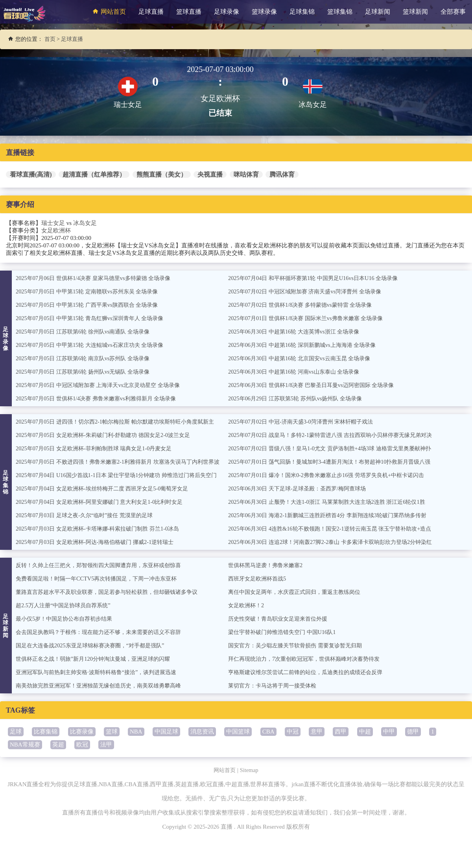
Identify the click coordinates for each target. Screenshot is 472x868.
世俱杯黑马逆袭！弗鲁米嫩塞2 (268, 565)
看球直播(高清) (31, 174)
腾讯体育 (282, 174)
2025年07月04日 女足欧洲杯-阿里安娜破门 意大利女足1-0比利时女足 (105, 502)
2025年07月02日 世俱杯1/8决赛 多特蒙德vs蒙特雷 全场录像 (305, 305)
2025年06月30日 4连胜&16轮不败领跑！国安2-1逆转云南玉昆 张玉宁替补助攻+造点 (336, 529)
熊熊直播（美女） (162, 174)
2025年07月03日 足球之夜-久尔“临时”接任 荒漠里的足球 (89, 515)
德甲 (413, 732)
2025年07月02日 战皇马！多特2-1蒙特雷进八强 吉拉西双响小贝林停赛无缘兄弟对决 (337, 435)
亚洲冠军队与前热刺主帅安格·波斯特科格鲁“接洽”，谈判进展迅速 (102, 672)
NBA (136, 732)
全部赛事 (453, 12)
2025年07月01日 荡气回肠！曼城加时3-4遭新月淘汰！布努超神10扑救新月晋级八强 (336, 462)
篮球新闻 (415, 12)
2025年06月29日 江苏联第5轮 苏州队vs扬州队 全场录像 (299, 398)
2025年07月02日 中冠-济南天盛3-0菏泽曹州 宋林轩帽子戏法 (305, 422)
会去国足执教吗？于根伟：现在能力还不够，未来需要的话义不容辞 (104, 632)
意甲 (317, 732)
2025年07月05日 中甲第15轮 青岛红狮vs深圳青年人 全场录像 (94, 318)
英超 (58, 745)
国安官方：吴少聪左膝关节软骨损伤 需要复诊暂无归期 (300, 645)
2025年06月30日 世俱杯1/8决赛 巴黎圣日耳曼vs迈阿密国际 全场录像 (316, 385)
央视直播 (210, 174)
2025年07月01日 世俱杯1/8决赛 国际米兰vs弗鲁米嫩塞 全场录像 (311, 318)
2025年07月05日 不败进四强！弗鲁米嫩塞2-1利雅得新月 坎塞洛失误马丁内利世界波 (124, 462)
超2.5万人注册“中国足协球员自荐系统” (66, 605)
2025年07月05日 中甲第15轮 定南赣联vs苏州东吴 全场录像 (91, 291)
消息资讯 (202, 732)
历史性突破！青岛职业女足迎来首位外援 (281, 619)
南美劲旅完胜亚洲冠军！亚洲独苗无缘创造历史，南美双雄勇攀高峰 (104, 686)
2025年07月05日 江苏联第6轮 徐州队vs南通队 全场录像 (87, 332)
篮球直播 (189, 12)
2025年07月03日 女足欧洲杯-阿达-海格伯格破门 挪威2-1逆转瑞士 (100, 542)
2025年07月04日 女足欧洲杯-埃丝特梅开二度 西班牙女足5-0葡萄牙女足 (108, 488)
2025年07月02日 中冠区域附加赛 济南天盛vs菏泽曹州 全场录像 (310, 291)
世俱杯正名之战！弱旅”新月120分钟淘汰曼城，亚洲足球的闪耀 (98, 659)
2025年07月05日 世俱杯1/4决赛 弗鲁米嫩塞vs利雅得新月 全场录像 (101, 398)
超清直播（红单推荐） (94, 174)
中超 (365, 732)
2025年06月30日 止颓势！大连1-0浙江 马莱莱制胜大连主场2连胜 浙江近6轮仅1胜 (333, 502)
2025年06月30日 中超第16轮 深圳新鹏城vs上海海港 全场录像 (307, 345)
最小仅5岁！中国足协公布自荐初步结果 (67, 619)
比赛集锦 (46, 732)
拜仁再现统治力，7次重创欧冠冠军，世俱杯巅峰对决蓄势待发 (309, 659)
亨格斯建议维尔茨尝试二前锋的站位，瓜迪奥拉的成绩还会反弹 (311, 672)
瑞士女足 (53, 223)
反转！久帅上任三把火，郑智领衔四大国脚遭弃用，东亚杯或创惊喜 (104, 565)
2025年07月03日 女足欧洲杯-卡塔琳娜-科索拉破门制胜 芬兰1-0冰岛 (103, 529)
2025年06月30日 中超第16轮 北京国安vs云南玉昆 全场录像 (304, 358)
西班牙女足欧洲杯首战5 (259, 579)
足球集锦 (302, 12)
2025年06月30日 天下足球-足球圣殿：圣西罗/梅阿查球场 (301, 488)
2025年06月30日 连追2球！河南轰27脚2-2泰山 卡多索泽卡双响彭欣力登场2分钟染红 (337, 542)
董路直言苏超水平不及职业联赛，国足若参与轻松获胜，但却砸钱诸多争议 (113, 592)
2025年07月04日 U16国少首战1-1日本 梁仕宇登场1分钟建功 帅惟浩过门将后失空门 (123, 475)
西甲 (341, 732)
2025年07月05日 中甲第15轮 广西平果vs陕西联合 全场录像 (91, 305)
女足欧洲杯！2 (247, 605)
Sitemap (250, 770)
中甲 (389, 732)
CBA (268, 732)
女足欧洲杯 (56, 230)
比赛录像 (82, 732)
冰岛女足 (85, 223)
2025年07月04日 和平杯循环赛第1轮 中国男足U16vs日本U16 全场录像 (318, 278)
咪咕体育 (246, 174)
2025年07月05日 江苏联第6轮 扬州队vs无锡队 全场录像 (87, 372)
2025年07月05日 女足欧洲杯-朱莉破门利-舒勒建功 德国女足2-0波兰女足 (109, 435)
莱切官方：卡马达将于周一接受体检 (275, 686)
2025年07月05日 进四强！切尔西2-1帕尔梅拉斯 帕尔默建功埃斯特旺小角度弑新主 (122, 422)
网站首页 (108, 11)
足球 (16, 732)
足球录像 (227, 12)
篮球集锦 (340, 12)
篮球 (112, 732)
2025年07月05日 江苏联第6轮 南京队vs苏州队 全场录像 (87, 358)
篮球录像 (264, 12)
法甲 (106, 745)
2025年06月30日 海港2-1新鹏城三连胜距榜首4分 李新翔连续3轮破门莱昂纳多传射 (334, 515)
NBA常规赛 (25, 745)
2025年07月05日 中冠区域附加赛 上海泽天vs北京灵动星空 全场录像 (103, 385)
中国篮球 (238, 732)
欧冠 (82, 745)
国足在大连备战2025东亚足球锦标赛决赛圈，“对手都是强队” (95, 645)
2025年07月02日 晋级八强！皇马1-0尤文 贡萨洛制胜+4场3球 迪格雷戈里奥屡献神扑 (336, 448)
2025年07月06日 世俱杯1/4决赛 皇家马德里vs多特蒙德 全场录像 (98, 278)
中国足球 (166, 732)
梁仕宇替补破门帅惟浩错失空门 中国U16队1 (286, 632)
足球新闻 (378, 12)
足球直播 (151, 12)
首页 (50, 39)
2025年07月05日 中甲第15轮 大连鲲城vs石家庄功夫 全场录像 (94, 345)
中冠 (293, 732)
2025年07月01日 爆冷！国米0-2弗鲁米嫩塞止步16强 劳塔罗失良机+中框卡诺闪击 (333, 475)
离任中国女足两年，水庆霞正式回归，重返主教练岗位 (299, 592)
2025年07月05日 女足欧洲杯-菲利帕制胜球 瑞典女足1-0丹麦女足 (99, 448)
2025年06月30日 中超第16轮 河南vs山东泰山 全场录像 (298, 372)
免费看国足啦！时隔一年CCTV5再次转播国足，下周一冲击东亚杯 (102, 579)
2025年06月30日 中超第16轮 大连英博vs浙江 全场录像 (298, 332)
